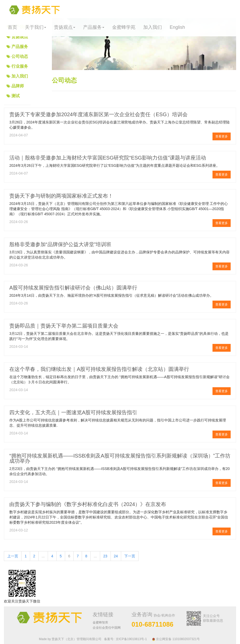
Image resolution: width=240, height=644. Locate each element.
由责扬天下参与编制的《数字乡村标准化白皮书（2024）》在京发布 (88, 504)
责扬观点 (65, 27)
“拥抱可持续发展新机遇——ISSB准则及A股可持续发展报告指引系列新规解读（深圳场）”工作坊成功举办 (120, 458)
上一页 (13, 556)
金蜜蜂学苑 (124, 27)
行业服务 (20, 66)
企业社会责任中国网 (107, 628)
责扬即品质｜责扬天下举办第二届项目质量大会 (64, 326)
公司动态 (20, 56)
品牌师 (18, 86)
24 (116, 556)
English (177, 27)
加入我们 (153, 27)
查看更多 (222, 136)
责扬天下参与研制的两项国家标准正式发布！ (61, 196)
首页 (12, 27)
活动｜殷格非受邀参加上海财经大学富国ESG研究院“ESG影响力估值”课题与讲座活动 (108, 158)
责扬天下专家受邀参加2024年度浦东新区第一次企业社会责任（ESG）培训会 (98, 114)
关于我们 (36, 27)
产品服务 (94, 27)
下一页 (130, 556)
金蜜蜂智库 (100, 622)
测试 (16, 96)
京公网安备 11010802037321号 (176, 639)
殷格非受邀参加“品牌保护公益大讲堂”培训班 (60, 244)
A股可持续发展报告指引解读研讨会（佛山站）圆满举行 (73, 288)
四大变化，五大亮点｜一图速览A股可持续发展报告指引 (73, 412)
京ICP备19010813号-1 (131, 639)
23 (105, 556)
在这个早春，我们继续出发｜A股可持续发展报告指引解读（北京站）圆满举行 (99, 369)
